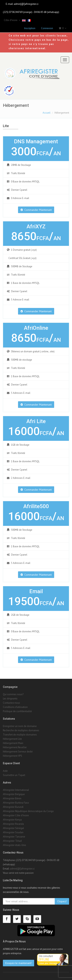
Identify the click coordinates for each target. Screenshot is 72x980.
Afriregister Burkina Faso (16, 803)
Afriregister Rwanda (13, 824)
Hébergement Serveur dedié (18, 752)
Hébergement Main (13, 743)
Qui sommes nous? (13, 694)
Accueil (47, 113)
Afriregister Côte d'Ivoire (16, 815)
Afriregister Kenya (12, 820)
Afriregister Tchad (12, 841)
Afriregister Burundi (13, 807)
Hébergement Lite (12, 739)
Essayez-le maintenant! (19, 963)
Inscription (30, 28)
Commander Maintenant (36, 210)
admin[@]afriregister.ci (26, 4)
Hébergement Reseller (15, 747)
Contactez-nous (11, 703)
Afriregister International (16, 790)
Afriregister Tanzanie (14, 837)
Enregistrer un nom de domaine (20, 726)
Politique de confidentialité (17, 711)
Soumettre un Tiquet (14, 775)
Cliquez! (62, 901)
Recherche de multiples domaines (21, 730)
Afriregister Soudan (13, 832)
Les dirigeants (10, 699)
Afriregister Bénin (12, 798)
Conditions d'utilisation (15, 707)
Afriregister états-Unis (14, 845)
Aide (5, 771)
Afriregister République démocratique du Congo (28, 811)
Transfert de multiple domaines (20, 735)
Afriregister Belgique (14, 794)
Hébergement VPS (12, 756)
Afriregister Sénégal (13, 828)
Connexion (47, 28)
